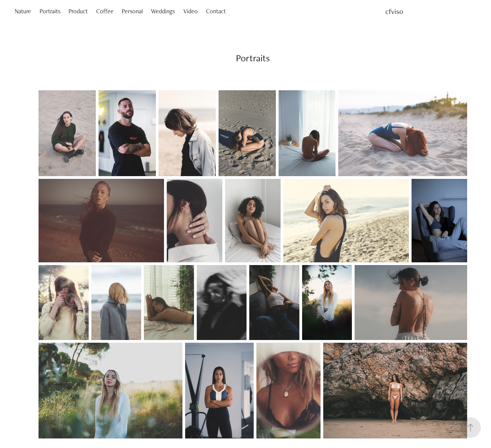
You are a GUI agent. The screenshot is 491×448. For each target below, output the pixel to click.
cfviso (394, 11)
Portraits (50, 11)
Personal (132, 11)
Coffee (105, 11)
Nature (23, 11)
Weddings (163, 11)
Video (191, 11)
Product (78, 11)
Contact (216, 11)
